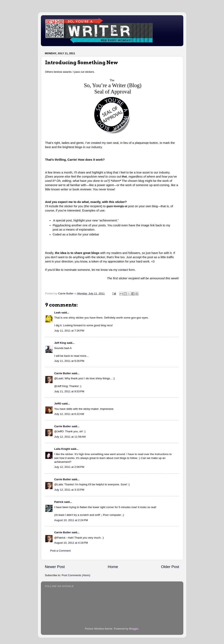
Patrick (59, 502)
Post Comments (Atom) (76, 575)
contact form (127, 270)
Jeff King (60, 343)
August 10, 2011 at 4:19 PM (71, 543)
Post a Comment (61, 551)
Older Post (170, 567)
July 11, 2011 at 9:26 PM (69, 361)
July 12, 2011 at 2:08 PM (69, 467)
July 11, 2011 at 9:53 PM (69, 391)
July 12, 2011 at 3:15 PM (69, 490)
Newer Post (55, 567)
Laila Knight (62, 449)
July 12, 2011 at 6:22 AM (69, 414)
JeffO (58, 404)
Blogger (134, 629)
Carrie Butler (63, 373)
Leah (58, 313)
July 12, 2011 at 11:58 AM (70, 437)
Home (113, 567)
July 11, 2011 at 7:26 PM (69, 331)
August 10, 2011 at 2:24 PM (71, 520)
